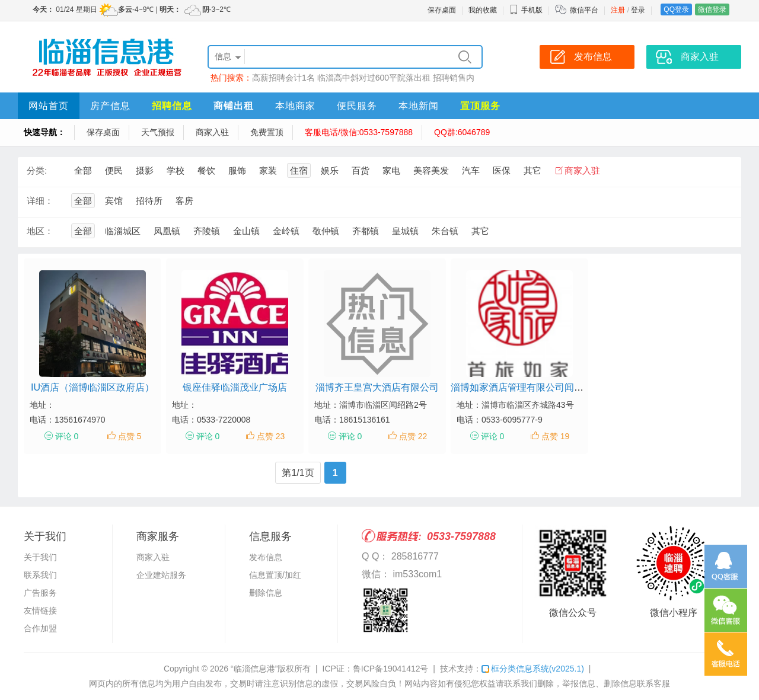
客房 (184, 201)
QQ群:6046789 (462, 132)
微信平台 (584, 10)
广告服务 (40, 593)
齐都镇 (366, 231)
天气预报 (158, 132)
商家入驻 (212, 132)
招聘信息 (172, 106)
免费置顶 (267, 132)
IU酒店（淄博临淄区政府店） (93, 387)
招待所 (149, 201)
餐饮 (206, 170)
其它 (532, 170)
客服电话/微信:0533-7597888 (359, 132)
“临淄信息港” (254, 669)
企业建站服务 (161, 575)
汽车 (471, 170)
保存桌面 (442, 10)
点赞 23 (271, 436)
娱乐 (330, 170)
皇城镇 (405, 231)
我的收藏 (483, 10)
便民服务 (357, 106)
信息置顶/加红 (275, 575)
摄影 (145, 170)
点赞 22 (413, 436)
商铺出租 (234, 106)
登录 (638, 10)
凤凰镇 (167, 231)
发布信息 (266, 557)
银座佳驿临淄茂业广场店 (235, 387)
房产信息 (110, 106)
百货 (361, 170)
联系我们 (40, 575)
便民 (114, 170)
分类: (37, 170)
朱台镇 (445, 231)
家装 (268, 170)
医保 (502, 170)
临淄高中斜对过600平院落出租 (374, 78)
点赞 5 (130, 436)
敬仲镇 (326, 231)
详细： (40, 201)
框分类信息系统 (533, 669)
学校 (176, 170)
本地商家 (295, 106)
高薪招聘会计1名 (283, 78)
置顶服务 (480, 106)
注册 (618, 10)
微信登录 (712, 9)
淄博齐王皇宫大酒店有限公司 (377, 387)
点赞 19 (555, 436)
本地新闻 (419, 106)
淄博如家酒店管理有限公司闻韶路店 (527, 387)
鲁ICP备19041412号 (391, 669)
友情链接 (40, 610)
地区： (40, 231)
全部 (83, 170)
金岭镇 (286, 231)
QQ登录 (676, 9)
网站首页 (49, 106)
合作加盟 (40, 628)
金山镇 (246, 231)
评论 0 (67, 436)
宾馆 (114, 201)
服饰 (237, 170)
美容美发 (431, 170)
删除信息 (266, 593)
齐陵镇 (207, 231)
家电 (391, 170)
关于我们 (40, 557)
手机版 (526, 10)
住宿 (299, 170)
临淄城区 (123, 231)
